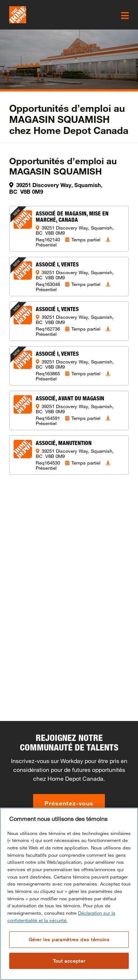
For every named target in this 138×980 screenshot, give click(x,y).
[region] (69, 894)
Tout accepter (69, 961)
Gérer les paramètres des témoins (69, 939)
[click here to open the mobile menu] (125, 15)
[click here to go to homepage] (18, 15)
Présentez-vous (69, 803)
